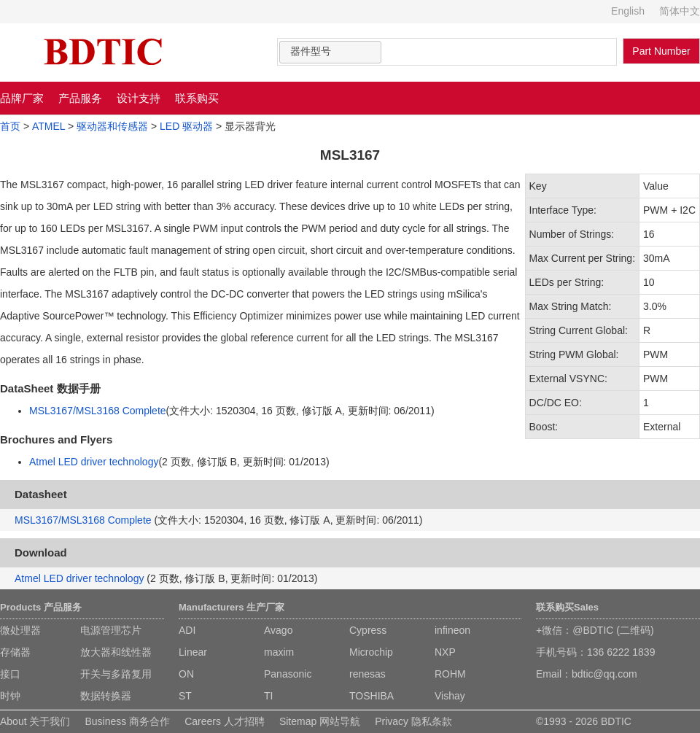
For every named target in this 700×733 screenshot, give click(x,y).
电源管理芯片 (111, 630)
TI (268, 696)
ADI (187, 630)
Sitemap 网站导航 (320, 721)
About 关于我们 (35, 721)
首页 (10, 126)
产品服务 (80, 98)
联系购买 (197, 98)
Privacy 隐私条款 (413, 721)
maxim (279, 652)
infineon (452, 630)
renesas (367, 674)
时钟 (10, 696)
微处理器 (20, 630)
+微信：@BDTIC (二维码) (595, 630)
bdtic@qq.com (604, 674)
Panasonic (288, 674)
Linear (193, 652)
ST (185, 696)
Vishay (450, 696)
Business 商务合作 (127, 721)
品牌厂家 (22, 98)
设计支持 (139, 98)
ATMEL (48, 126)
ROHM (450, 674)
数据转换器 (106, 696)
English (628, 11)
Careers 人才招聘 (225, 721)
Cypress (368, 630)
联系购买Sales (567, 607)
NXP (445, 652)
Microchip (371, 652)
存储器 (15, 652)
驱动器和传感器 (112, 126)
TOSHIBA (372, 696)
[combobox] (330, 52)
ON (186, 674)
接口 (10, 674)
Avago (278, 630)
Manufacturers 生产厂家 (232, 607)
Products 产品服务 (41, 607)
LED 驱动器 (186, 126)
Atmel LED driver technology (94, 462)
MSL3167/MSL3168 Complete (98, 411)
